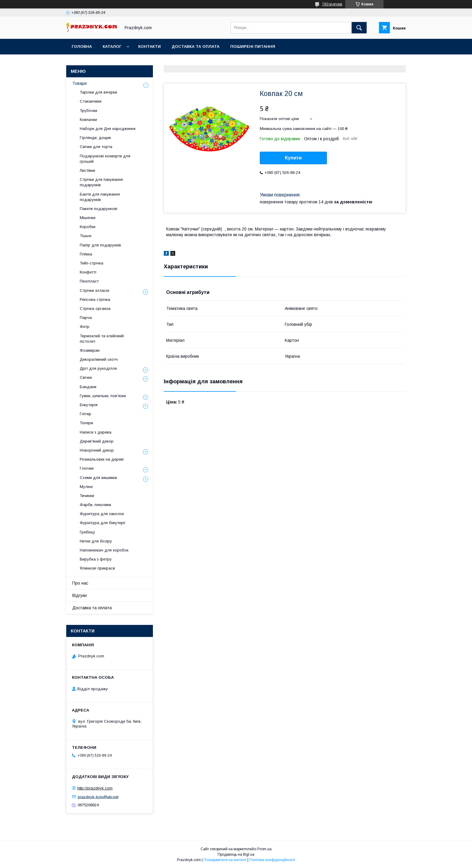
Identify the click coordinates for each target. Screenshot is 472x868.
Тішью (86, 236)
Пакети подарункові (99, 209)
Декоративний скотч (99, 359)
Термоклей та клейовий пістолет (102, 339)
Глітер (85, 414)
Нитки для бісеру (96, 541)
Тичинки (87, 496)
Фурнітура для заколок (102, 514)
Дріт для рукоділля (98, 368)
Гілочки (87, 468)
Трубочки (88, 111)
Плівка (86, 254)
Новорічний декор (97, 450)
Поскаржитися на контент (225, 860)
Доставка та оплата (196, 46)
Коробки (88, 227)
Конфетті (88, 272)
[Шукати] (359, 28)
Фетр (85, 327)
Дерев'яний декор (97, 441)
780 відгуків (332, 4)
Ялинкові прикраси (97, 568)
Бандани (88, 387)
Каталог (112, 46)
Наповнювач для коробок (104, 550)
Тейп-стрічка (92, 263)
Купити (293, 158)
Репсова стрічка (95, 300)
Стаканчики (91, 101)
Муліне (86, 487)
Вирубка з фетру (96, 559)
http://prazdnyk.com (95, 788)
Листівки (87, 170)
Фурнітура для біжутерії (103, 523)
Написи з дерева (96, 432)
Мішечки (88, 218)
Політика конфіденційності (272, 860)
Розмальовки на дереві (102, 459)
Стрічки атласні (95, 290)
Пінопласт (89, 281)
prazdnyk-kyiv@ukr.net (98, 797)
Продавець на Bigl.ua (236, 854)
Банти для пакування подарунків (100, 197)
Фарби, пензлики (95, 505)
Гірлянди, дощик (95, 138)
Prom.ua (264, 849)
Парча (86, 318)
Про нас (80, 583)
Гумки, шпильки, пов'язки (103, 396)
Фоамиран (90, 350)
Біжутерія (89, 405)
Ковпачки (88, 120)
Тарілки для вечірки (98, 92)
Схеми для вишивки (98, 478)
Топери (86, 423)
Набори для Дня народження (108, 129)
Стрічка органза (95, 309)
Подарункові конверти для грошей (105, 159)
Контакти (149, 46)
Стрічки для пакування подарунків (101, 182)
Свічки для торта (96, 147)
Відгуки (79, 595)
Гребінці (87, 532)
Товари (79, 83)
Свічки (86, 377)
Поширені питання (253, 46)
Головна (82, 46)
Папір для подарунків (100, 245)
